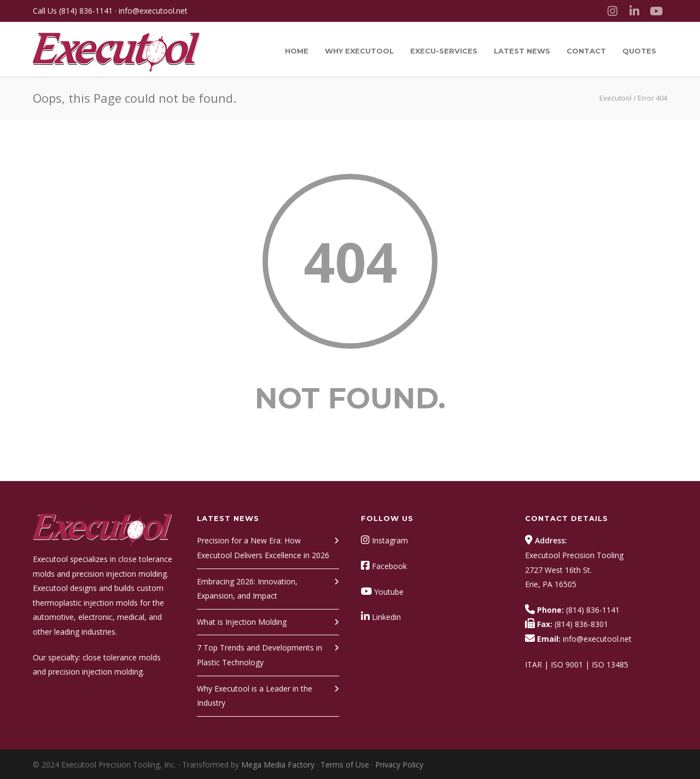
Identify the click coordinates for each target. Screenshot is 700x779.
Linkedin (386, 617)
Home (297, 51)
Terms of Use (345, 765)
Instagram (390, 540)
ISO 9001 (567, 664)
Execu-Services (444, 51)
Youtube (389, 592)
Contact (586, 51)
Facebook (389, 566)
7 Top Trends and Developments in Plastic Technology (259, 655)
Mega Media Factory (278, 765)
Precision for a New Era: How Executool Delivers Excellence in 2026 (263, 548)
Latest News (522, 51)
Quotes (639, 51)
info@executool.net (153, 11)
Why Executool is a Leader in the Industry (255, 696)
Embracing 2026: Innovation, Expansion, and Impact (247, 589)
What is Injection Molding (242, 622)
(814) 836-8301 (581, 624)
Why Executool (359, 51)
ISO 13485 (610, 664)
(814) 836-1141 (86, 11)
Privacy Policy (399, 765)
